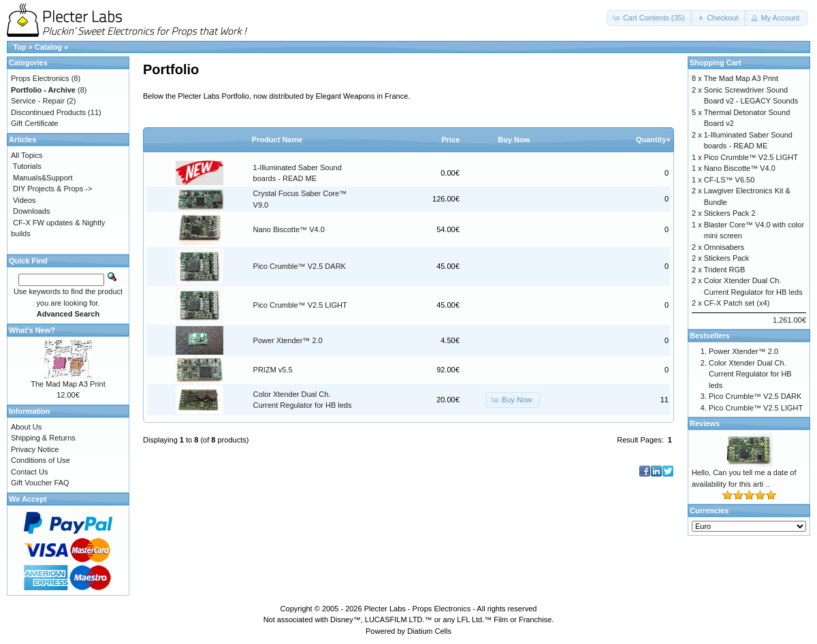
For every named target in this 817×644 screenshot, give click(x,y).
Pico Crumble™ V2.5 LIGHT (300, 305)
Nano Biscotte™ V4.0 (289, 229)
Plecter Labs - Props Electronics (418, 609)
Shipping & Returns (43, 438)
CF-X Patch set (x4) (737, 303)
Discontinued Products (48, 112)
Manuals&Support (43, 178)
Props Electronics (40, 78)
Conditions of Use (41, 460)
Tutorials (27, 166)
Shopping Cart (716, 63)
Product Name (277, 140)
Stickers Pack (727, 258)
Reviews (705, 423)
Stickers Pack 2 (730, 213)
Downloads (31, 211)
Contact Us (29, 472)
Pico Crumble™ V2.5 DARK (300, 266)
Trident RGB (725, 270)
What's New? (32, 330)
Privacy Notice (35, 449)
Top (19, 47)
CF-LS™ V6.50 (730, 180)
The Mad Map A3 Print (68, 384)
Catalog (48, 47)
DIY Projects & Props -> (52, 189)
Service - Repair (38, 101)
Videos (24, 200)
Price (450, 140)
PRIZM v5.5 (273, 370)
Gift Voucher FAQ (40, 483)
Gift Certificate (35, 123)
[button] (650, 18)
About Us (26, 427)
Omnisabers (724, 247)
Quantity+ (653, 140)
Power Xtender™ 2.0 (288, 340)
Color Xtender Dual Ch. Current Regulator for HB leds (750, 374)
